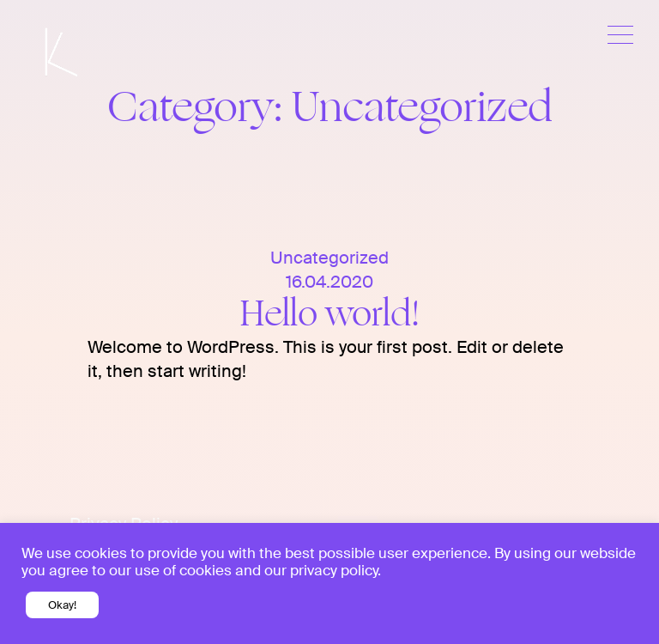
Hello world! (330, 314)
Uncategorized (329, 258)
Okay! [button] (62, 605)
